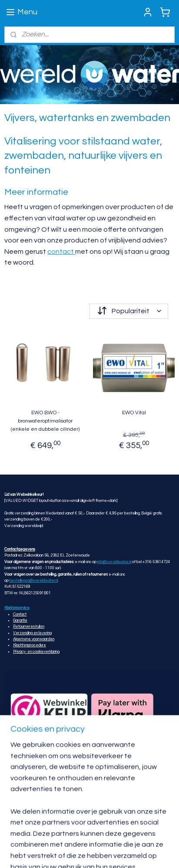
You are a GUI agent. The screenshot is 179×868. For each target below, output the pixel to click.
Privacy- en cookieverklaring (36, 652)
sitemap (39, 852)
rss (55, 852)
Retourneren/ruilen (29, 627)
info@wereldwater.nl (114, 562)
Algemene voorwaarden (34, 639)
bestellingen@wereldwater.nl (34, 581)
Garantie (20, 621)
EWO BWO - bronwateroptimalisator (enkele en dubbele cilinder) (45, 421)
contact (61, 251)
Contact (20, 614)
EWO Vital (134, 412)
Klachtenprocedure (30, 645)
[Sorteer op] (129, 311)
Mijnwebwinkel (156, 852)
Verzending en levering (32, 633)
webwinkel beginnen (85, 852)
